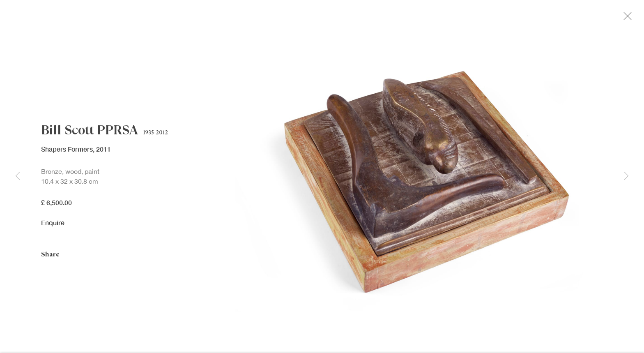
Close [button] (628, 18)
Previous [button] (18, 176)
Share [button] (50, 257)
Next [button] (626, 176)
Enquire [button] (53, 225)
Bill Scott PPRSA (89, 132)
